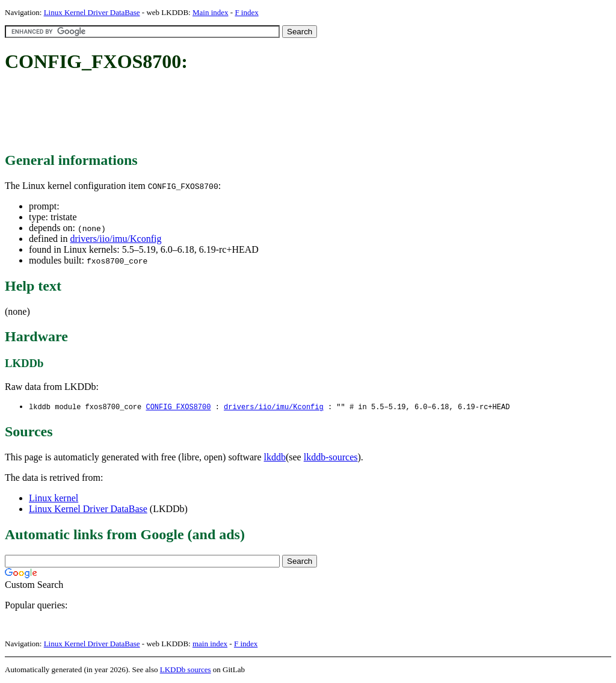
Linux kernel (54, 499)
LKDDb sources (186, 670)
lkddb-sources (331, 458)
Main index (211, 12)
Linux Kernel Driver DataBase (92, 12)
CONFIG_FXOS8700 (178, 407)
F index (246, 12)
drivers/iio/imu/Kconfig (115, 239)
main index (210, 644)
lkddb (275, 458)
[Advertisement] (224, 113)
